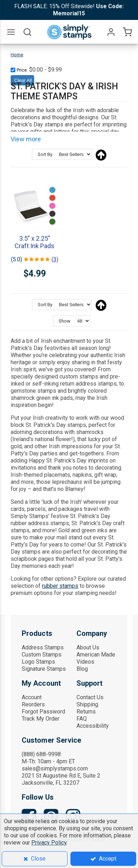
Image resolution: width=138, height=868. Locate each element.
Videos (85, 662)
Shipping (87, 704)
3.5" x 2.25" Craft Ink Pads (34, 242)
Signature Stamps (44, 669)
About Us (88, 647)
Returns (86, 712)
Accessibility (93, 726)
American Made (96, 655)
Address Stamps (43, 647)
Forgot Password (43, 712)
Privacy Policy (49, 843)
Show (65, 321)
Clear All (23, 80)
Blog (82, 669)
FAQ (82, 719)
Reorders (33, 704)
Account (32, 697)
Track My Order (41, 719)
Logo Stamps (38, 662)
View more (26, 139)
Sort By (45, 154)
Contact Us (90, 697)
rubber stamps (60, 586)
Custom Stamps (42, 655)
